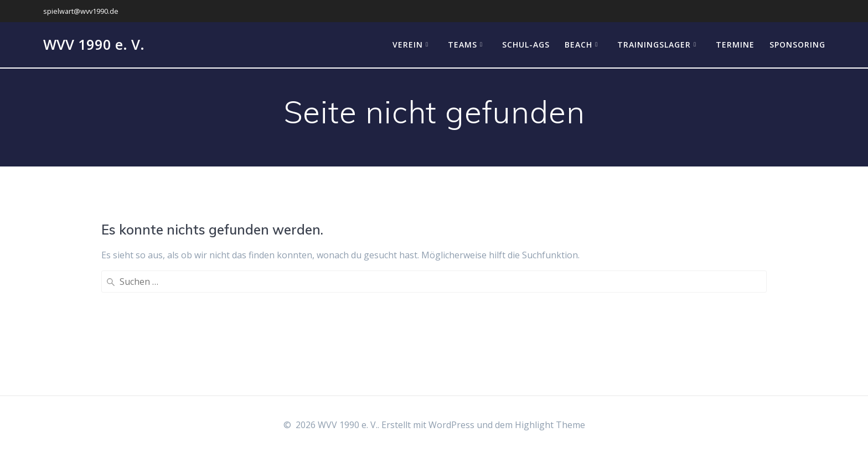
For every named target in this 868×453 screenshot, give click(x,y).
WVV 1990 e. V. (94, 45)
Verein (408, 45)
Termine (735, 45)
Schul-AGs (526, 45)
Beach (578, 45)
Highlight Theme (550, 425)
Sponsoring (797, 45)
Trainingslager (654, 45)
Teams (463, 45)
